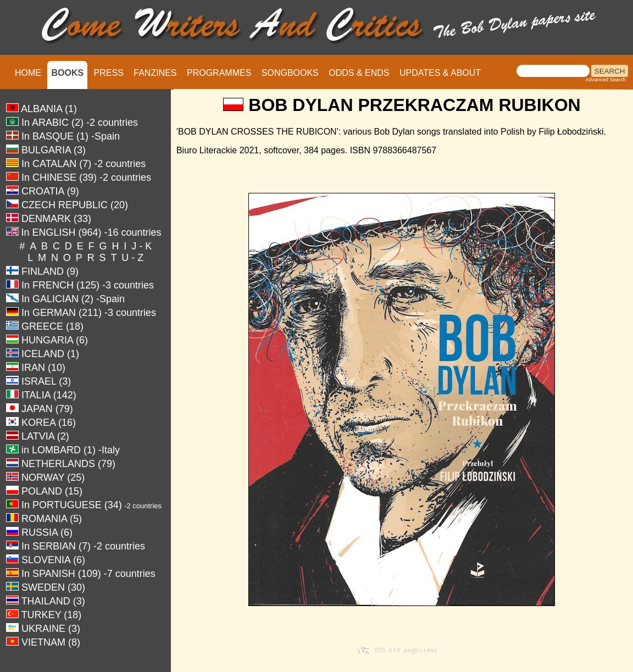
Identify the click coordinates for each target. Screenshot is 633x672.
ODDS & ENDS (359, 73)
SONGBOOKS (290, 73)
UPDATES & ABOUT (440, 73)
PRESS (109, 73)
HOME (28, 73)
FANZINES (155, 73)
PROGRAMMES (219, 73)
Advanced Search (606, 80)
